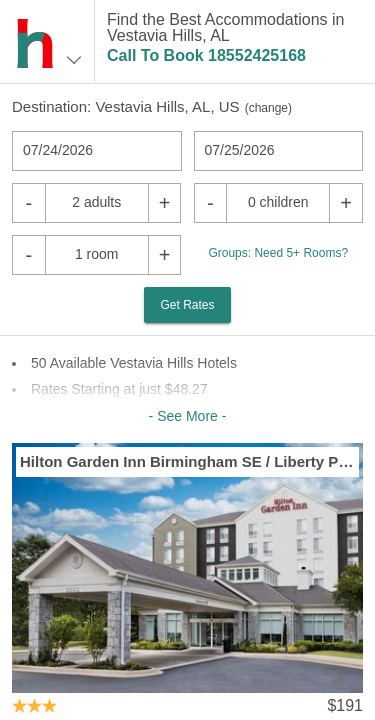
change (268, 108)
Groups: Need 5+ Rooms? (278, 253)
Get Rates (187, 305)
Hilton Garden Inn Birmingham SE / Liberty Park (187, 461)
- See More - (188, 416)
